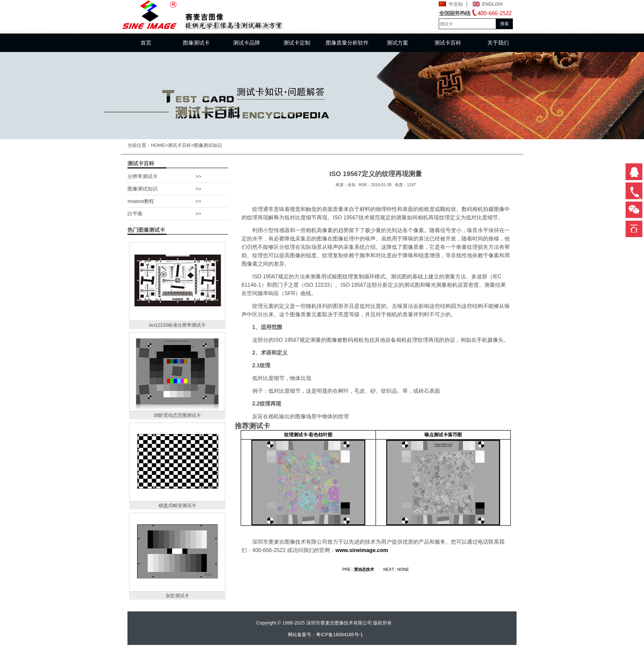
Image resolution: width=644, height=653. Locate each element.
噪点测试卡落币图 (443, 435)
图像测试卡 (196, 43)
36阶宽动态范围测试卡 (177, 415)
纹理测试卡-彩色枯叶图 (308, 435)
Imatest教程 (178, 201)
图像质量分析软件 (347, 43)
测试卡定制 (297, 43)
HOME (158, 145)
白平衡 (178, 214)
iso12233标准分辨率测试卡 (177, 325)
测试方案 (397, 43)
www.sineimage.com (362, 550)
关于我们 (498, 43)
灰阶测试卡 (177, 596)
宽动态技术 (364, 569)
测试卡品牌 (247, 43)
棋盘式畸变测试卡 (177, 505)
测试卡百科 (448, 43)
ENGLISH (493, 4)
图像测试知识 (208, 145)
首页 (146, 43)
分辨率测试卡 (178, 176)
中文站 (456, 4)
